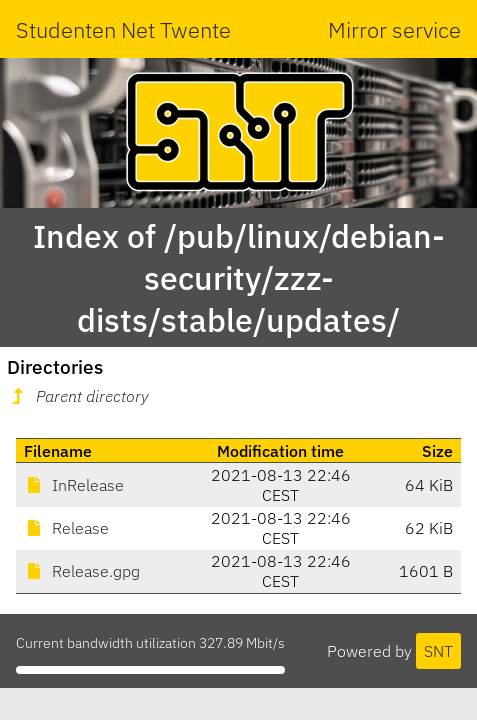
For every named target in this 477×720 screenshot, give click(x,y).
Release (66, 528)
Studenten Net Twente (123, 29)
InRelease (74, 485)
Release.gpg (82, 571)
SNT (438, 651)
